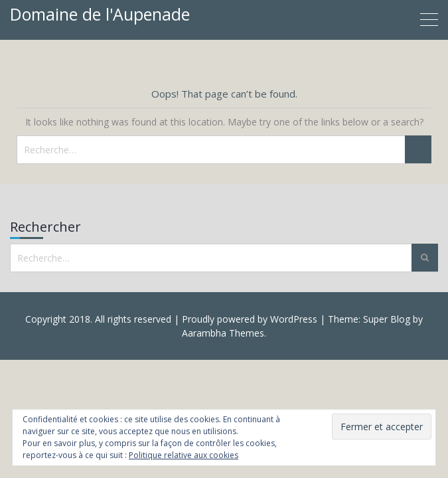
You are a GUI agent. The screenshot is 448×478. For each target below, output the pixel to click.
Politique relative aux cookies (184, 455)
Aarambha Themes (223, 333)
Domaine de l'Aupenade (100, 14)
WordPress (294, 319)
